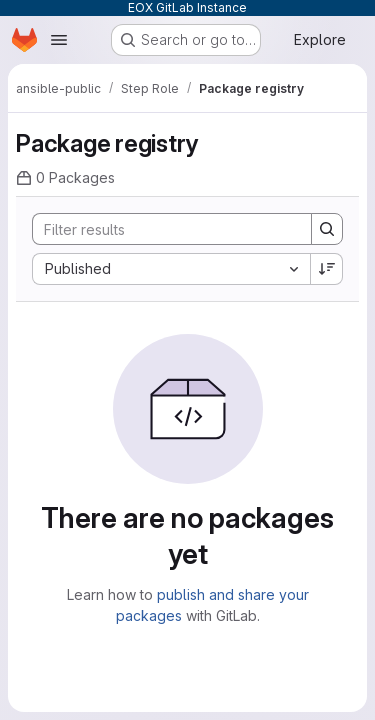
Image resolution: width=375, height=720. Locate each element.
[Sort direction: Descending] (327, 269)
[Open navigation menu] (59, 40)
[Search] (164, 229)
